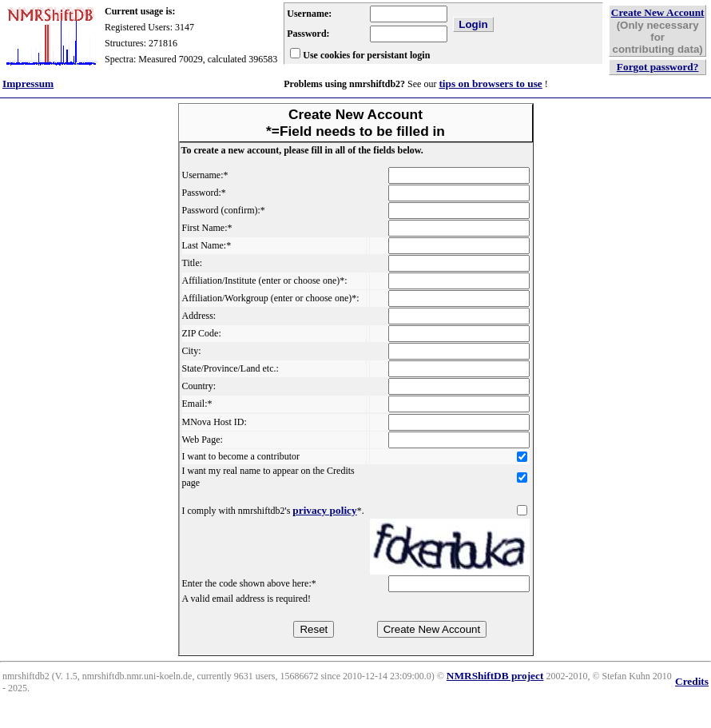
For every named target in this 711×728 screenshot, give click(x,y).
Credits (692, 681)
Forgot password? (658, 67)
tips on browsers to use (490, 84)
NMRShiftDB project (495, 676)
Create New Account (658, 12)
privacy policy (324, 510)
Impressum (28, 84)
